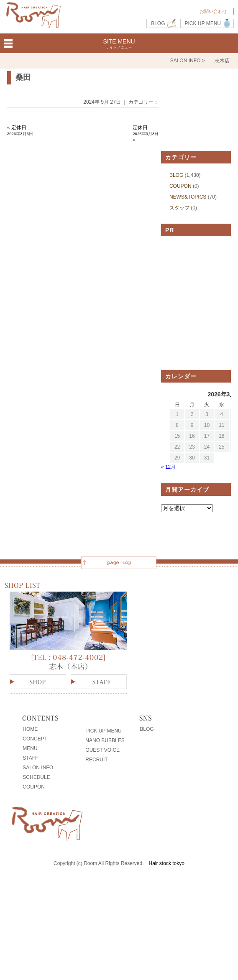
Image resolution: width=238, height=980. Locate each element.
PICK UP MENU (203, 23)
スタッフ (179, 208)
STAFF (30, 758)
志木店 (222, 61)
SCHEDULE (36, 777)
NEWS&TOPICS (188, 197)
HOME (30, 729)
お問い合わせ (213, 11)
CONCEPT (35, 739)
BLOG (158, 23)
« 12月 (168, 467)
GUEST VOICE (102, 750)
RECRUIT (96, 760)
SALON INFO (38, 768)
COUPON (180, 186)
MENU (30, 748)
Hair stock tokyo (167, 863)
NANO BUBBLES (105, 740)
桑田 (23, 77)
